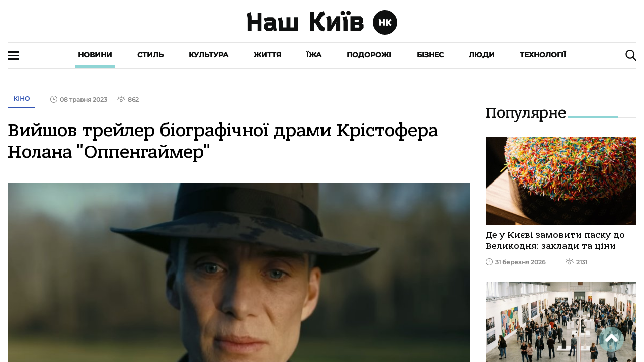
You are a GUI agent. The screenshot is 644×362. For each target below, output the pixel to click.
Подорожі (369, 55)
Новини (95, 55)
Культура (209, 55)
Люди (482, 55)
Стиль (150, 55)
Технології (543, 55)
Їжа (314, 55)
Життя (267, 55)
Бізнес (430, 55)
